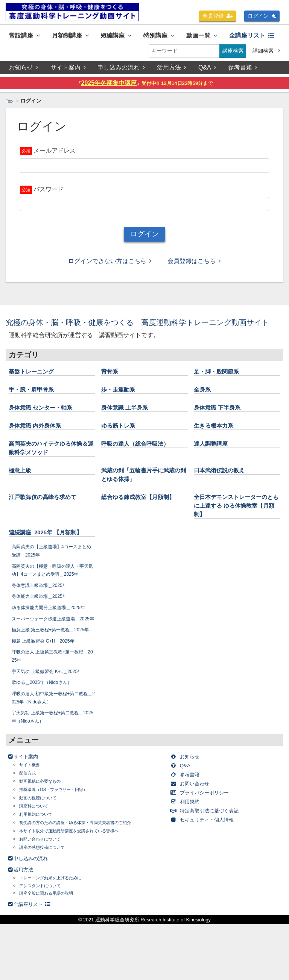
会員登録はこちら (194, 265)
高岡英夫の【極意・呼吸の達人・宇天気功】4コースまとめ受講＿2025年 (53, 597)
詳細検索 (266, 53)
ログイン (262, 16)
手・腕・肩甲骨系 (36, 404)
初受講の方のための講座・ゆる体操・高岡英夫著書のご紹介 (90, 878)
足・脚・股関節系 (221, 386)
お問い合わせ (195, 839)
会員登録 (218, 16)
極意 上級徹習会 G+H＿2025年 (49, 697)
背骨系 (111, 386)
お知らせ (24, 71)
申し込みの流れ (122, 71)
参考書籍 (244, 71)
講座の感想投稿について (48, 903)
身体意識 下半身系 (222, 422)
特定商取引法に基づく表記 (213, 866)
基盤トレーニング (36, 386)
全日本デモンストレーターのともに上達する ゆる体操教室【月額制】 (235, 520)
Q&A (208, 71)
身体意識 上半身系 (129, 422)
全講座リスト (36, 53)
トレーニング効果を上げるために (59, 934)
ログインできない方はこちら (110, 265)
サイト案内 (68, 71)
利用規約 (189, 857)
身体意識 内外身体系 (40, 440)
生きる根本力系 (218, 440)
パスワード (49, 193)
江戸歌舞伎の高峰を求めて (49, 511)
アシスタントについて (46, 941)
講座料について (38, 862)
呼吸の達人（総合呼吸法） (142, 458)
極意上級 (22, 485)
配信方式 (30, 829)
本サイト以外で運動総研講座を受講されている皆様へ (82, 887)
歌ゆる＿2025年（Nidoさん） (47, 738)
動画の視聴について (43, 854)
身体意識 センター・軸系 (47, 422)
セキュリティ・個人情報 (210, 875)
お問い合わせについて (46, 895)
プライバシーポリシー (207, 848)
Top (10, 104)
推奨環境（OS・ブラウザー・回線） (62, 845)
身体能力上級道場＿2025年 (44, 628)
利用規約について (40, 870)
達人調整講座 (214, 458)
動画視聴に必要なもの (46, 837)
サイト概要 (32, 820)
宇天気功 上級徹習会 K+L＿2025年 (53, 727)
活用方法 (172, 71)
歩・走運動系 (122, 404)
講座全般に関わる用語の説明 (53, 949)
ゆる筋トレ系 (122, 440)
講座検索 (233, 53)
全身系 (204, 404)
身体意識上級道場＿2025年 (44, 617)
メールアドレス (55, 154)
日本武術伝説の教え (224, 485)
